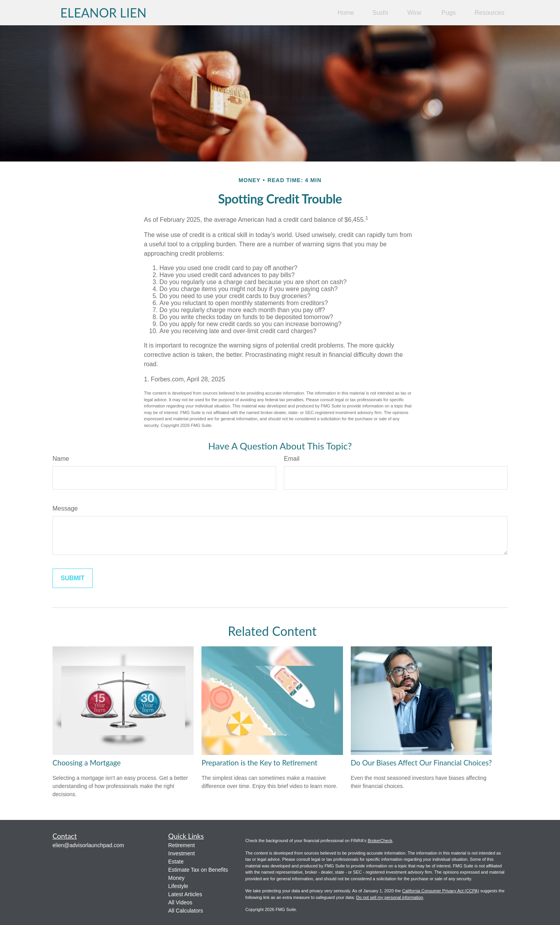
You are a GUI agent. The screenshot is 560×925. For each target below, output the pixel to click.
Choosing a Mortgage (87, 763)
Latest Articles (185, 894)
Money (177, 878)
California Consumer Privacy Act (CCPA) (441, 891)
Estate (176, 862)
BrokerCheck (380, 841)
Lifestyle (178, 886)
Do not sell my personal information (390, 897)
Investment (182, 853)
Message (65, 508)
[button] (346, 13)
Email (292, 459)
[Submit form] (73, 578)
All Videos (180, 902)
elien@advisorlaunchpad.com (88, 845)
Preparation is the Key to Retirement (259, 763)
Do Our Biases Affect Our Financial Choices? (421, 763)
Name (61, 459)
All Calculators (186, 911)
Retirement (182, 845)
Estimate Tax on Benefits (198, 870)
